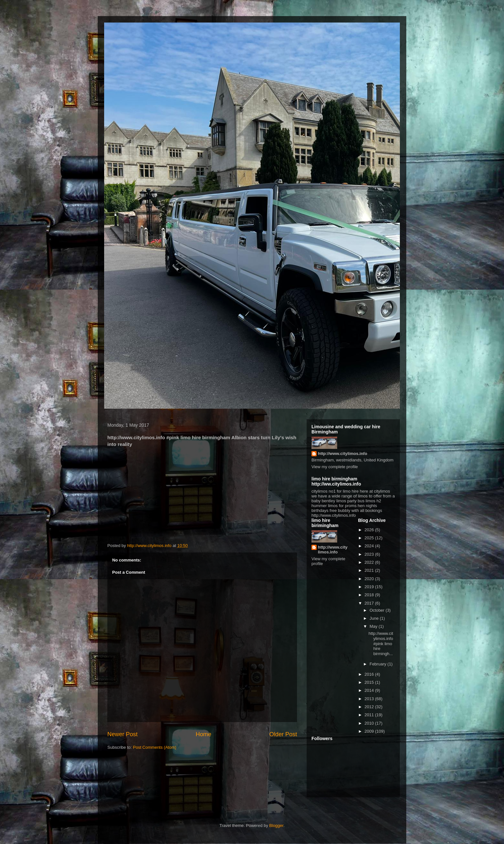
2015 (370, 682)
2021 (370, 570)
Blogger (276, 825)
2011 (370, 715)
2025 (370, 538)
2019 (370, 587)
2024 (370, 546)
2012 (370, 707)
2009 (370, 731)
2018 (370, 595)
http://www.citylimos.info (342, 454)
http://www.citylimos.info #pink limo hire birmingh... (381, 643)
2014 (370, 690)
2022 (370, 562)
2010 (370, 723)
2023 (370, 554)
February (379, 664)
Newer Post (122, 734)
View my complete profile (335, 467)
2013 (370, 699)
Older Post (283, 734)
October (378, 610)
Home (204, 734)
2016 (370, 674)
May (374, 626)
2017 (370, 603)
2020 (370, 579)
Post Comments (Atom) (155, 747)
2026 (370, 530)
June (375, 618)
